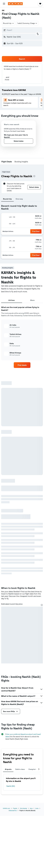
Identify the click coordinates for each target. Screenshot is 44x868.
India (37, 808)
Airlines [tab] (12, 300)
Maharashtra (13, 810)
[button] (4, 4)
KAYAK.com (7, 808)
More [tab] (32, 300)
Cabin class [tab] (20, 769)
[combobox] (9, 23)
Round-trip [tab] (7, 199)
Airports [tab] (8, 769)
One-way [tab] (19, 199)
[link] (22, 365)
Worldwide (24, 808)
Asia (31, 808)
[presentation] (30, 69)
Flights (15, 808)
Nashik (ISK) (11, 786)
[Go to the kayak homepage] (15, 4)
